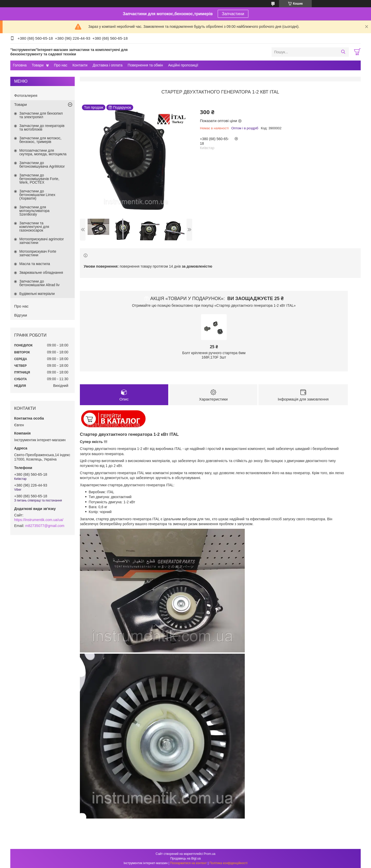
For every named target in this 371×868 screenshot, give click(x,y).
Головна (20, 65)
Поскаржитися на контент (188, 863)
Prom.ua (210, 854)
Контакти (80, 65)
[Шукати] (343, 52)
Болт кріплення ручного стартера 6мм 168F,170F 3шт (214, 355)
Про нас (61, 65)
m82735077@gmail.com (45, 526)
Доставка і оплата (107, 65)
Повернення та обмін (145, 65)
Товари (38, 65)
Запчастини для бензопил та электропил (41, 115)
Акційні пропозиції (183, 65)
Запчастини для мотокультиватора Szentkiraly (34, 211)
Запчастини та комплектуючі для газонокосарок (34, 227)
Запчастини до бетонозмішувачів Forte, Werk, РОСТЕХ (39, 179)
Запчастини (233, 14)
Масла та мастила (35, 264)
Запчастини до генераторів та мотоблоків (42, 127)
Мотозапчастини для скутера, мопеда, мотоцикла (43, 152)
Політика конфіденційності (229, 863)
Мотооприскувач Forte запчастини (38, 253)
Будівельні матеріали (37, 294)
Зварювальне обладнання (41, 273)
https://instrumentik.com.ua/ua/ (39, 520)
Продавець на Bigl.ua (185, 858)
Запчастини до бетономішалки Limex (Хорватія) (37, 195)
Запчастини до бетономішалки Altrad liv (39, 283)
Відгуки (21, 315)
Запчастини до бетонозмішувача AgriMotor (42, 165)
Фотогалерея (26, 95)
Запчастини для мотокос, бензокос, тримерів (40, 140)
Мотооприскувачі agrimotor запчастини (42, 241)
